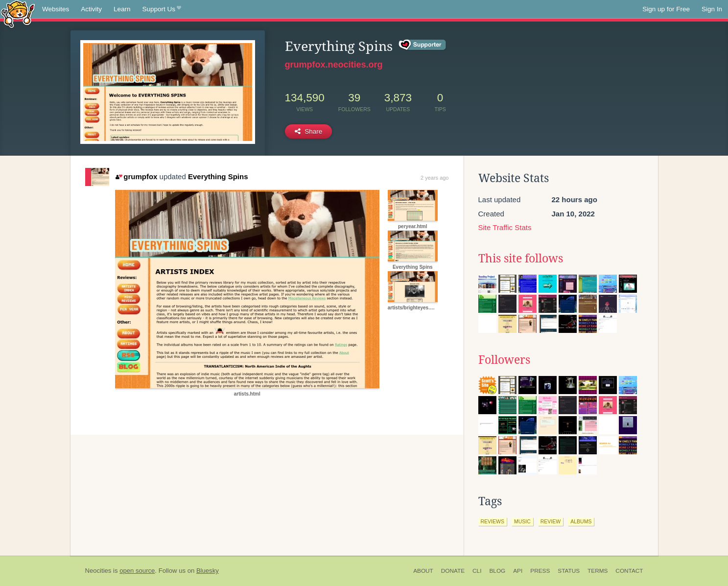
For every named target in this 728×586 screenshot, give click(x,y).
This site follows (521, 258)
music (522, 521)
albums (581, 521)
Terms (598, 571)
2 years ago (434, 178)
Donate (453, 571)
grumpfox (137, 176)
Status (569, 571)
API (518, 571)
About (423, 571)
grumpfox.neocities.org (334, 65)
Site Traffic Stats (505, 227)
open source (137, 571)
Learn (122, 9)
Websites (56, 9)
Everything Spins (218, 176)
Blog (497, 571)
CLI (477, 571)
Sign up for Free (666, 9)
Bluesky (208, 571)
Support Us (162, 9)
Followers (504, 360)
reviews (493, 521)
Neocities (98, 571)
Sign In (712, 9)
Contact (629, 571)
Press (540, 571)
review (551, 521)
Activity (91, 9)
